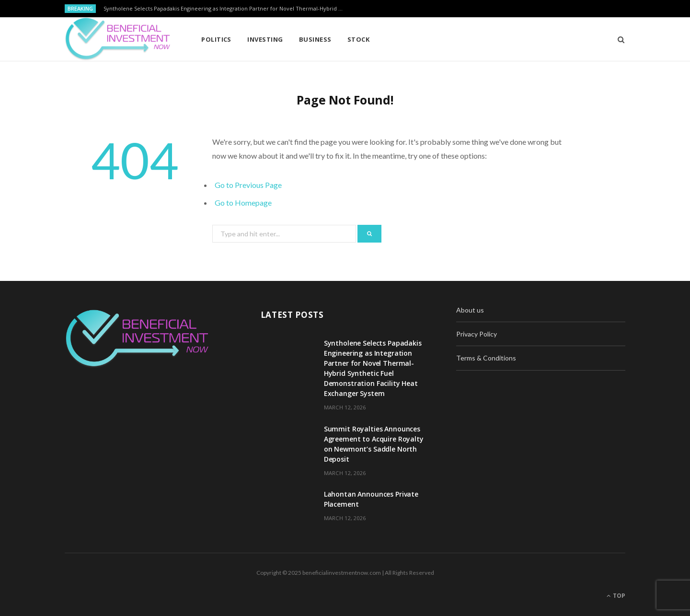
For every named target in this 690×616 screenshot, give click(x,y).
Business (315, 39)
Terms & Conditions (486, 358)
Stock (358, 39)
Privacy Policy (477, 334)
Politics (216, 39)
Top (616, 596)
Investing (265, 39)
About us (470, 310)
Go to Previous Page (248, 185)
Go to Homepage (243, 203)
